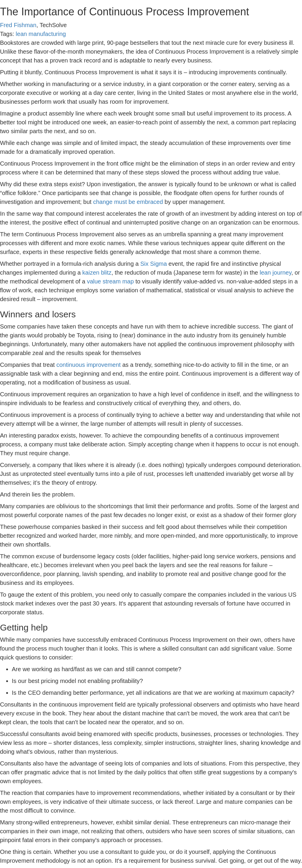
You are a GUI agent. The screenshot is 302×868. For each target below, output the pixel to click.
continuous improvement (88, 365)
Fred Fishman (18, 25)
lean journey (275, 273)
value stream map (110, 281)
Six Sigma (154, 264)
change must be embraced (128, 202)
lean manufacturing (41, 34)
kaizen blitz (97, 273)
